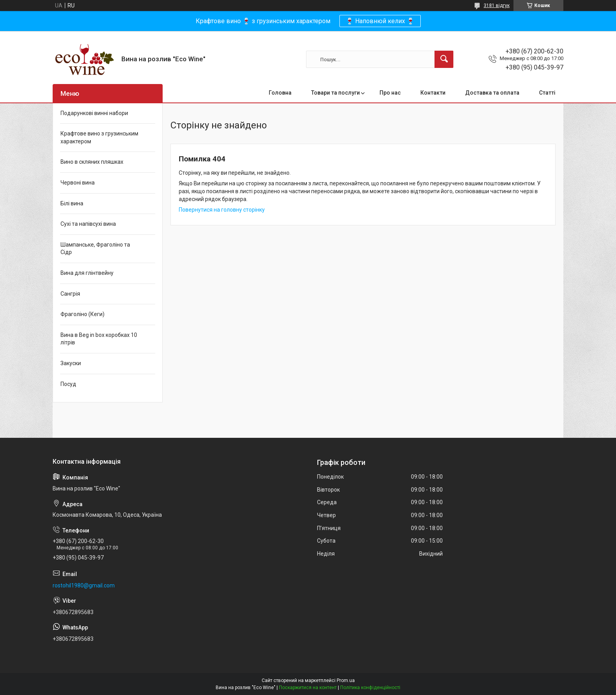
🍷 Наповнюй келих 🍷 (380, 21)
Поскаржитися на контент (308, 688)
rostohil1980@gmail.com (84, 585)
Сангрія (70, 294)
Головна (280, 93)
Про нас (390, 93)
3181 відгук (497, 5)
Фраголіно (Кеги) (82, 314)
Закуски (71, 363)
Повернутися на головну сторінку (222, 210)
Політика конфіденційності (370, 688)
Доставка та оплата (492, 93)
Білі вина (72, 203)
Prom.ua (346, 680)
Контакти (433, 93)
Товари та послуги (335, 93)
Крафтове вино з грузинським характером (99, 137)
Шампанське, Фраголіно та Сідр (95, 249)
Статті (547, 93)
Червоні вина (78, 183)
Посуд (68, 384)
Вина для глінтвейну (87, 273)
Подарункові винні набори (94, 113)
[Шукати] (444, 59)
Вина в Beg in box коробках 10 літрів (99, 339)
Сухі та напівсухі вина (88, 224)
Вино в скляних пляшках (92, 162)
